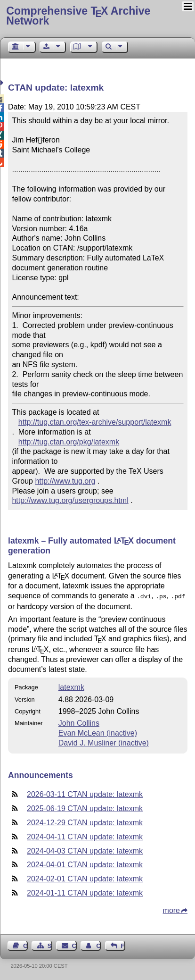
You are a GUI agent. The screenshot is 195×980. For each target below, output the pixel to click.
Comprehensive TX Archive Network (78, 16)
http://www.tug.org (65, 481)
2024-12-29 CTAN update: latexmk (85, 822)
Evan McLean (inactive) (98, 732)
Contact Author (98, 945)
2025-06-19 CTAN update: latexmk (85, 808)
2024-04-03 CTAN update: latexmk (85, 850)
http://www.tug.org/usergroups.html (70, 500)
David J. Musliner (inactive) (104, 742)
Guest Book (25, 945)
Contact (74, 945)
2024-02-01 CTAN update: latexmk (85, 878)
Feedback (123, 945)
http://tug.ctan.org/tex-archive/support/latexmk (95, 422)
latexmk (71, 686)
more (171, 909)
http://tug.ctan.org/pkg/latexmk (69, 442)
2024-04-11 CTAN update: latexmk (85, 836)
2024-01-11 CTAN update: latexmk (85, 892)
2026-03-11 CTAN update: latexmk (85, 793)
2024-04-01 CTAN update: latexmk (85, 864)
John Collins (79, 722)
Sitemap (50, 945)
